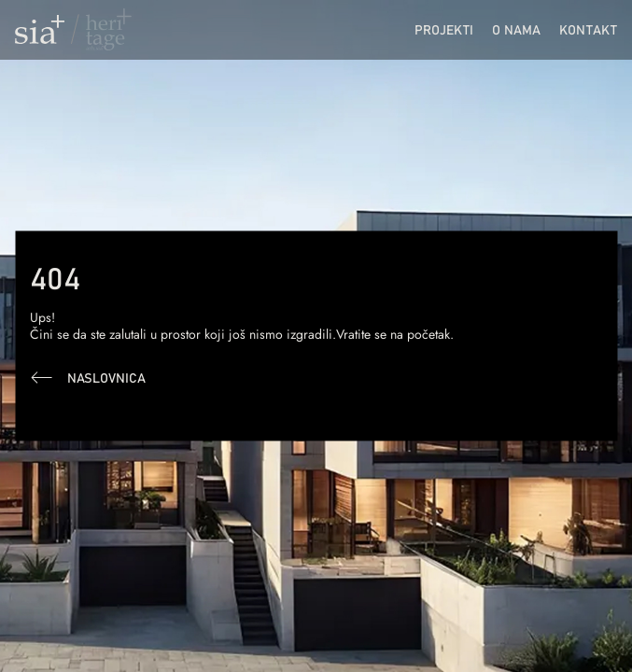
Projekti (444, 29)
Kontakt (588, 29)
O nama (516, 29)
